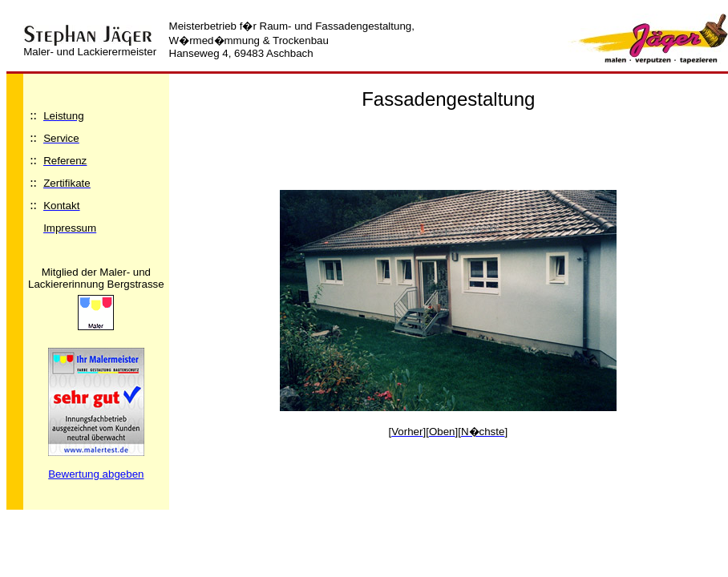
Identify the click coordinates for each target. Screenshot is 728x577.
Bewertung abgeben (96, 474)
